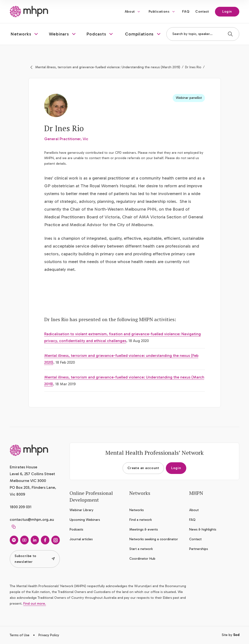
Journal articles (81, 539)
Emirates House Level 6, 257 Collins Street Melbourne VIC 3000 (32, 474)
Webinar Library (81, 510)
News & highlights (203, 529)
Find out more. (35, 604)
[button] (25, 34)
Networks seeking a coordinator (154, 539)
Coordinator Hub (142, 559)
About (130, 12)
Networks (137, 510)
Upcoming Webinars (85, 520)
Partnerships (199, 549)
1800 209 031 (21, 507)
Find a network (141, 520)
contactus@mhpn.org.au (32, 519)
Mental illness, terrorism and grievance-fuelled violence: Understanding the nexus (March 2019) (108, 67)
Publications (159, 12)
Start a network (141, 549)
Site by (231, 635)
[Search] (230, 34)
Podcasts (76, 529)
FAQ (186, 12)
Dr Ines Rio (193, 67)
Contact (202, 12)
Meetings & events (144, 529)
